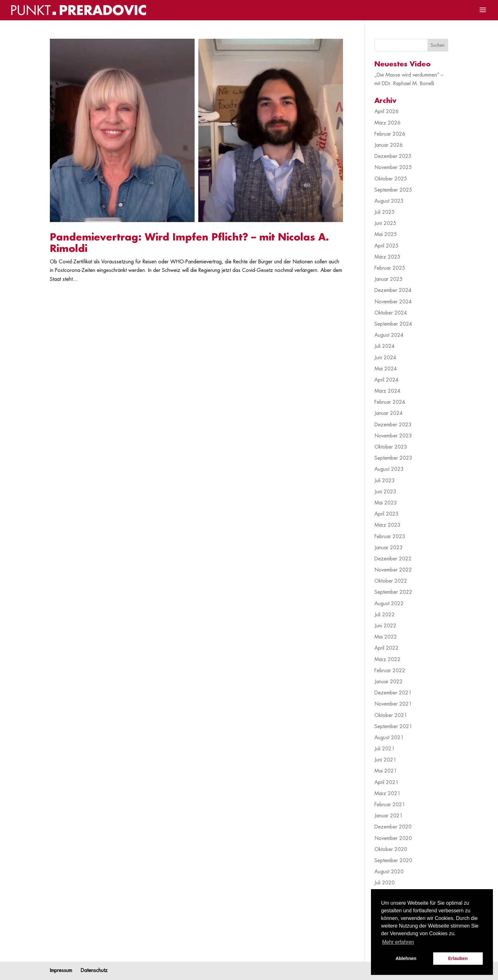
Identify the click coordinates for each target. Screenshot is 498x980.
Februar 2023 (390, 537)
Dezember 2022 (393, 559)
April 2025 (387, 246)
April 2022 (387, 648)
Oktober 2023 (391, 447)
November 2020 (393, 838)
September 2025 (393, 190)
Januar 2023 (389, 548)
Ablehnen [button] (406, 958)
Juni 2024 (385, 358)
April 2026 (387, 112)
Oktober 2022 (391, 581)
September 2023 (393, 458)
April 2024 (387, 380)
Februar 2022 (390, 671)
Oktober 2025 (391, 179)
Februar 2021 (390, 805)
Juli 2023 (385, 481)
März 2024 (387, 391)
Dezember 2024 (393, 290)
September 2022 (393, 592)
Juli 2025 (385, 212)
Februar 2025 (390, 268)
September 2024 (393, 324)
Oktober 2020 (391, 849)
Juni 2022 (385, 626)
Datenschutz (94, 970)
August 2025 (389, 201)
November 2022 (393, 570)
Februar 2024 (390, 402)
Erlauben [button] (458, 958)
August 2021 (389, 738)
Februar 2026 (390, 134)
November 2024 (393, 302)
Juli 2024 (385, 346)
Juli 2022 (385, 615)
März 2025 (387, 257)
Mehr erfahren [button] (398, 942)
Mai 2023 (386, 503)
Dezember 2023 (393, 425)
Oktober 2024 (391, 313)
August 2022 (389, 604)
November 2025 (393, 167)
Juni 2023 (385, 492)
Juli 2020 (385, 883)
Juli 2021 (385, 749)
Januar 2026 (389, 145)
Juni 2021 (385, 760)
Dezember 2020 (393, 827)
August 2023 (389, 469)
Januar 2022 (389, 682)
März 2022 (387, 659)
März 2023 (387, 525)
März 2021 (387, 794)
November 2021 (393, 704)
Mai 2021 (386, 771)
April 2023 (387, 514)
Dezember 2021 (393, 693)
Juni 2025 (385, 223)
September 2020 (393, 861)
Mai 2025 (386, 234)
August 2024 (389, 335)
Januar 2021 (389, 816)
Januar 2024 (389, 413)
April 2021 (387, 782)
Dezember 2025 (393, 156)
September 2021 (393, 727)
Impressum (61, 970)
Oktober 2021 (391, 715)
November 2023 (393, 436)
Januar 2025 (389, 279)
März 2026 (387, 123)
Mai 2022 (386, 637)
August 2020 (389, 872)
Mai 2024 (386, 369)
